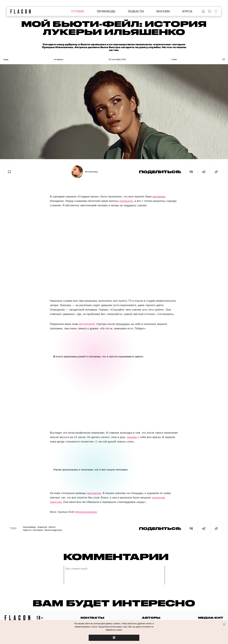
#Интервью (38, 530)
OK (114, 638)
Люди (6, 59)
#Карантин (42, 527)
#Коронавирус (29, 527)
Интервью (58, 59)
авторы (151, 618)
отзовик (78, 11)
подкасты (136, 11)
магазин (163, 11)
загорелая (159, 197)
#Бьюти (52, 527)
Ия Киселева (91, 172)
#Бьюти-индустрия (53, 530)
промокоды (106, 11)
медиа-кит (211, 618)
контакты (92, 618)
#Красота (27, 530)
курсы (187, 11)
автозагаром (87, 324)
